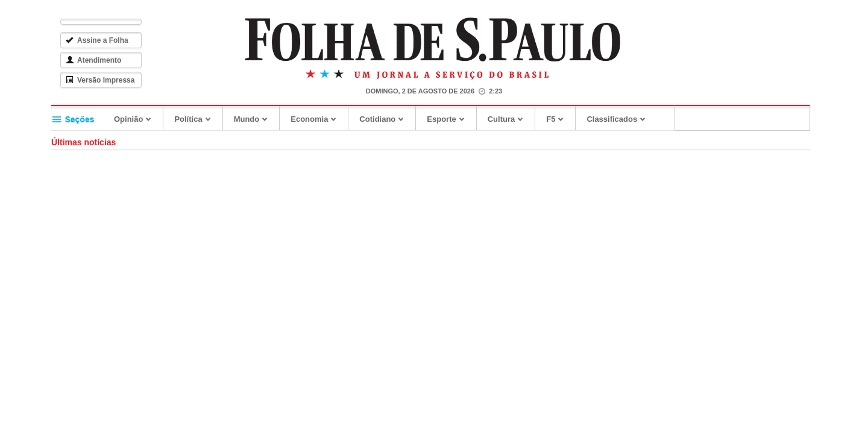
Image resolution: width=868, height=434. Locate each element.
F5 (558, 119)
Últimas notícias (86, 142)
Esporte (449, 119)
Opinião (136, 119)
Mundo (254, 119)
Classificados (619, 119)
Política (196, 119)
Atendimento (96, 60)
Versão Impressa (103, 80)
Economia (317, 119)
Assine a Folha (100, 40)
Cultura (509, 119)
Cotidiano (385, 119)
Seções (80, 118)
